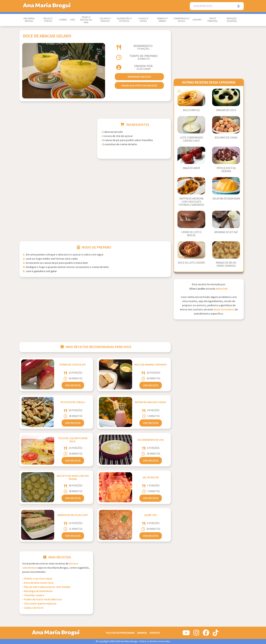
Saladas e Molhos (105, 20)
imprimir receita (139, 77)
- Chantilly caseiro (33, 595)
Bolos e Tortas (48, 20)
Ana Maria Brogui (29, 20)
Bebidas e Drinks (163, 20)
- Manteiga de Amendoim (37, 591)
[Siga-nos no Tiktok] (216, 634)
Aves (73, 20)
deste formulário (224, 310)
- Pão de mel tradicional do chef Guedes (46, 587)
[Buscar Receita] (213, 6)
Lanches (197, 20)
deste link (222, 289)
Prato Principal (213, 20)
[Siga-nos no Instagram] (196, 634)
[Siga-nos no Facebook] (206, 634)
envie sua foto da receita (139, 85)
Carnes (63, 20)
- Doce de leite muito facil (38, 583)
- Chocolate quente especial (39, 604)
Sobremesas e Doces (182, 20)
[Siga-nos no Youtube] (186, 634)
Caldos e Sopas (143, 20)
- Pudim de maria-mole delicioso (42, 600)
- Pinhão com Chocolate (37, 579)
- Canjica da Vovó (33, 608)
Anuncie (142, 633)
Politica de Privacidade (120, 633)
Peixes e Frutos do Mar (86, 20)
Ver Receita (73, 385)
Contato (155, 633)
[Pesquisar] (239, 6)
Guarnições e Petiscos (124, 20)
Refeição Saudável (232, 20)
